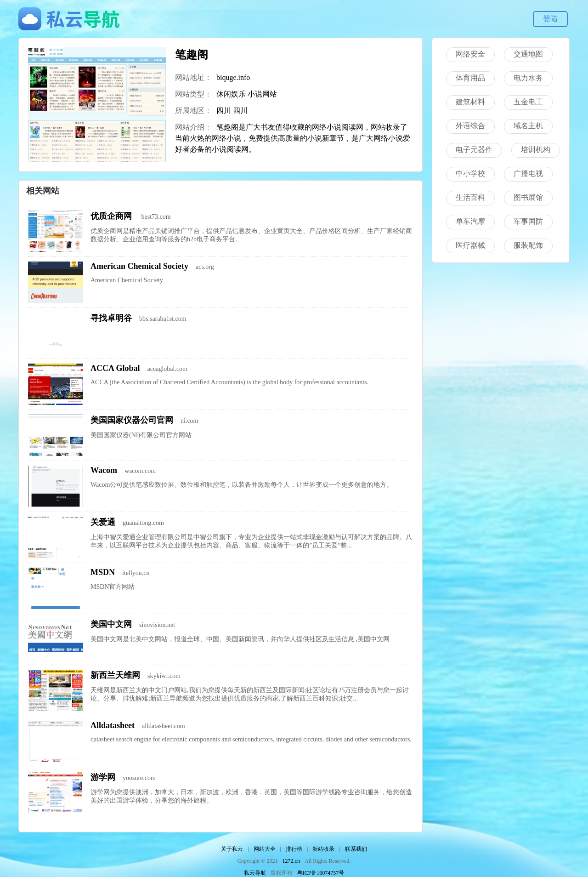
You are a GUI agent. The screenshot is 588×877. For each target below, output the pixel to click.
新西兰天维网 (115, 675)
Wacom (104, 470)
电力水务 (528, 78)
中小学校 (470, 174)
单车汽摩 (470, 221)
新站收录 (323, 849)
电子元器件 (474, 150)
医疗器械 (470, 245)
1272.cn (291, 861)
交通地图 (528, 54)
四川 (224, 111)
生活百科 (470, 197)
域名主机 (528, 126)
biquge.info (233, 77)
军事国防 (528, 221)
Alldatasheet (113, 725)
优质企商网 (112, 216)
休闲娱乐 (231, 94)
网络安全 (470, 54)
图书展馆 (528, 197)
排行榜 (294, 849)
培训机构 (536, 150)
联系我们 (356, 849)
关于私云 (232, 849)
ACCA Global (115, 368)
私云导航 (255, 873)
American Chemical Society (139, 266)
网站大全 (265, 849)
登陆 (550, 19)
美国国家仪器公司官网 (132, 420)
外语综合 (470, 126)
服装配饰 (528, 245)
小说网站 (262, 94)
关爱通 (103, 522)
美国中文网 (111, 624)
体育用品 (470, 78)
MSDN (103, 572)
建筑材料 (470, 102)
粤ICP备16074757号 (321, 873)
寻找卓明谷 (111, 318)
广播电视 (528, 174)
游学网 (103, 777)
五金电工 (528, 102)
